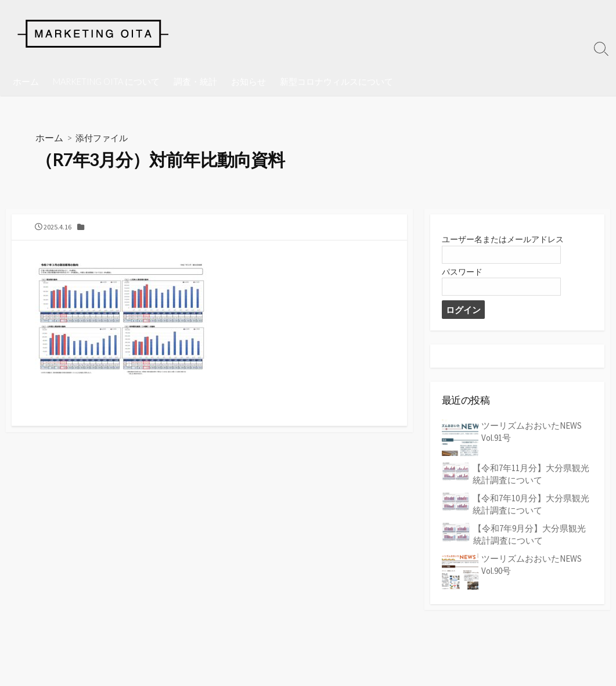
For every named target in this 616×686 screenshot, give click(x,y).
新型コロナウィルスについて (336, 81)
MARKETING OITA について (106, 81)
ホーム (26, 81)
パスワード (464, 274)
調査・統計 (195, 81)
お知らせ (248, 81)
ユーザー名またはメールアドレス (507, 241)
